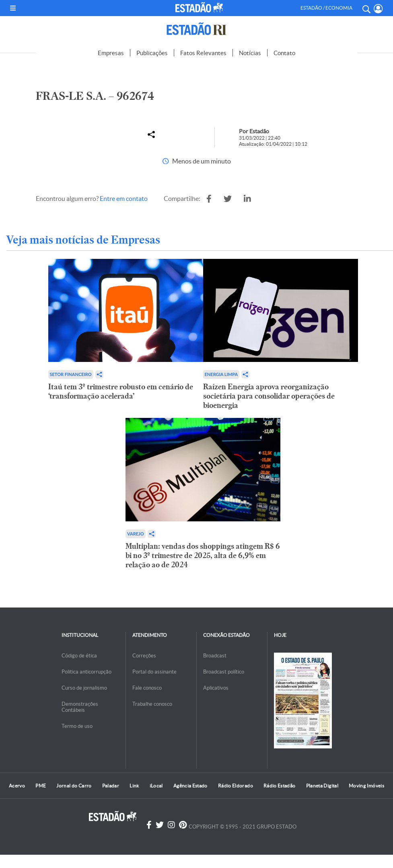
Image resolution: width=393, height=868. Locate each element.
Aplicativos (216, 688)
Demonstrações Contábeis (80, 707)
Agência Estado (190, 786)
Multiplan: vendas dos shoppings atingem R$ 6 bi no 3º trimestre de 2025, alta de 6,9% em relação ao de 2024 (203, 555)
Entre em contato (124, 198)
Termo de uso (77, 726)
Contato (284, 53)
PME (41, 786)
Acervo (17, 786)
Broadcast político (224, 672)
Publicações (152, 53)
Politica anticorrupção (86, 672)
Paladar (111, 786)
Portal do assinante (154, 672)
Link (134, 786)
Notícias (250, 53)
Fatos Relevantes (203, 53)
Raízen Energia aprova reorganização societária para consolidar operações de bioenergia (269, 396)
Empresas (111, 53)
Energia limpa (221, 374)
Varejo (136, 534)
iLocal (156, 786)
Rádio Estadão (280, 786)
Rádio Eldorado (236, 786)
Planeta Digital (322, 786)
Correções (144, 656)
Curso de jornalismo (84, 688)
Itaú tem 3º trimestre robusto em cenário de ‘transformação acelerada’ (121, 391)
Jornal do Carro (74, 786)
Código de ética (79, 656)
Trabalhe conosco (152, 704)
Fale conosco (147, 688)
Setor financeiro (71, 374)
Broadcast (215, 656)
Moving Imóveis (366, 786)
